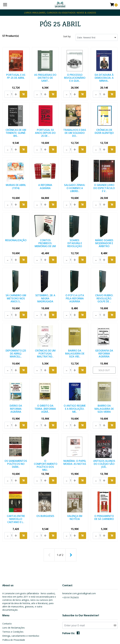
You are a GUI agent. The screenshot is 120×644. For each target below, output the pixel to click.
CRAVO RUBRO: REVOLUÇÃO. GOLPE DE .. (104, 288)
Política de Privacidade (14, 615)
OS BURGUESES (45, 496)
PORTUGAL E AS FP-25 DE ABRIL (16, 76)
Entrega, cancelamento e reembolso (21, 611)
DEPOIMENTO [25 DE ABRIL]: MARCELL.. (16, 340)
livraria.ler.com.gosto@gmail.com (79, 569)
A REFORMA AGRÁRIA (45, 180)
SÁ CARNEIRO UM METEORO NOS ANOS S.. (16, 288)
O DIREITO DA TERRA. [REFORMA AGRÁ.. (45, 392)
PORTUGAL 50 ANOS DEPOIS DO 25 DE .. (45, 129)
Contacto (7, 599)
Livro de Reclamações (14, 603)
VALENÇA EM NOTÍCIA (75, 497)
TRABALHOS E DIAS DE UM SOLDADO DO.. (75, 129)
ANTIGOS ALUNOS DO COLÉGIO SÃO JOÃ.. (104, 446)
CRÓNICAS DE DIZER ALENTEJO (104, 128)
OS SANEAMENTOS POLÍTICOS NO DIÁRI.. (16, 446)
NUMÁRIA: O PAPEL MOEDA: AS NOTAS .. (75, 444)
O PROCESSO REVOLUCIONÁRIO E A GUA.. (75, 77)
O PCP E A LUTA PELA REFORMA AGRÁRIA (75, 288)
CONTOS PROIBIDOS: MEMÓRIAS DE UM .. (45, 235)
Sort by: (67, 36)
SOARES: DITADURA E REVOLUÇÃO (75, 233)
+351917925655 (71, 573)
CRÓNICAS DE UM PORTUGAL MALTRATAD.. (45, 340)
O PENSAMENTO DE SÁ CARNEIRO (104, 497)
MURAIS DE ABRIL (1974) (16, 180)
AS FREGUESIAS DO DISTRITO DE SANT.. (45, 77)
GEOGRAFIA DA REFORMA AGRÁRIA (104, 340)
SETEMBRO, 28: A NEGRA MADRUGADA (45, 288)
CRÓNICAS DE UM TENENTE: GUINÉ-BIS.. (16, 129)
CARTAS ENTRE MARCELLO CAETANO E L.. (16, 499)
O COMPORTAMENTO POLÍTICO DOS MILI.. (46, 446)
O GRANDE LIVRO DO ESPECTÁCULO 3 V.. (104, 181)
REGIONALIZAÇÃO (16, 230)
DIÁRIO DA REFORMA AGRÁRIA (16, 392)
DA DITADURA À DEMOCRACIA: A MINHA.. (104, 77)
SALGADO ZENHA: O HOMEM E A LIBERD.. (75, 181)
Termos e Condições (13, 607)
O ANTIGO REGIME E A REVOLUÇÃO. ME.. (75, 392)
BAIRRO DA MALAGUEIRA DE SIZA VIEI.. (75, 340)
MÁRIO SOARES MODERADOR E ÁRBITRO (104, 233)
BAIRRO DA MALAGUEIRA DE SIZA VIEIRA (104, 392)
